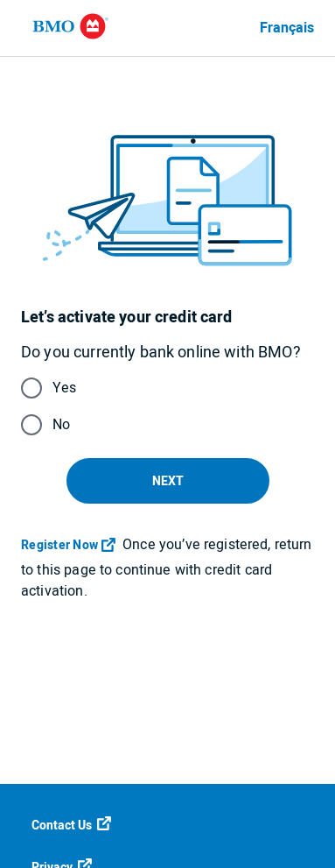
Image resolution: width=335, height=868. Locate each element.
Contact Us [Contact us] (71, 826)
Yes (64, 388)
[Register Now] (70, 546)
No (61, 425)
